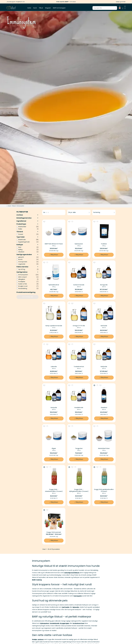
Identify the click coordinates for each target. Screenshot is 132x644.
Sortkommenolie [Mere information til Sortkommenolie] (79, 285)
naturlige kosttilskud (72, 573)
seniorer (41, 639)
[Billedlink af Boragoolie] (104, 272)
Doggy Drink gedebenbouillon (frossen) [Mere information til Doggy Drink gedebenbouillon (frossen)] (104, 490)
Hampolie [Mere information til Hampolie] (54, 408)
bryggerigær (65, 623)
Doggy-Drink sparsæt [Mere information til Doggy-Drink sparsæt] (54, 532)
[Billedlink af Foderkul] (104, 231)
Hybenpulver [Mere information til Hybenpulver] (79, 244)
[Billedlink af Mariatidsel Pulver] (104, 436)
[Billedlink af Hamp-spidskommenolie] (54, 313)
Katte (29, 8)
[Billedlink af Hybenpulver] (79, 231)
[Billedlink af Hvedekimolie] (79, 395)
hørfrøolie (66, 607)
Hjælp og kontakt (121, 2)
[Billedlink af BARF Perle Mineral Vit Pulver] (54, 231)
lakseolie (76, 607)
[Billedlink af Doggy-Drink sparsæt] (54, 520)
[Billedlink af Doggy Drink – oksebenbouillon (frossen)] (54, 477)
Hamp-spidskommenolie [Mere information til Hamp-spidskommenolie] (54, 326)
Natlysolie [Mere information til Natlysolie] (104, 367)
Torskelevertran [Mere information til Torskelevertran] (79, 367)
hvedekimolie (55, 623)
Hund (35, 8)
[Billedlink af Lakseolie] (54, 354)
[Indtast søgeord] (105, 8)
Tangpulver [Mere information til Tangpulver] (79, 448)
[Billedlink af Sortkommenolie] (79, 272)
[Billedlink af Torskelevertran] (79, 354)
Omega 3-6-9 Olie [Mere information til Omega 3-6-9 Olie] (79, 326)
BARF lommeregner (59, 8)
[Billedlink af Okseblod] (104, 395)
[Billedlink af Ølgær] (54, 436)
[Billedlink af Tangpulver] (79, 436)
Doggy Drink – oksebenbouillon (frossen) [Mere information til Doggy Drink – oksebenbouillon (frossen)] (54, 490)
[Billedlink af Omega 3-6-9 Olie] (79, 313)
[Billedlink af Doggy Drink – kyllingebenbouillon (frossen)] (79, 477)
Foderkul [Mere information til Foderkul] (104, 244)
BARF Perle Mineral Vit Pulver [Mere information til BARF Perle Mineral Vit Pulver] (54, 244)
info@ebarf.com (20, 2)
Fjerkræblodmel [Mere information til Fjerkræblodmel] (54, 285)
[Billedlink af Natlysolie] (104, 354)
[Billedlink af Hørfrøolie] (104, 313)
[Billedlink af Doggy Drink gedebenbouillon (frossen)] (104, 477)
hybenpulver (45, 623)
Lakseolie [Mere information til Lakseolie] (54, 367)
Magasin (48, 8)
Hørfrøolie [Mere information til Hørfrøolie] (104, 326)
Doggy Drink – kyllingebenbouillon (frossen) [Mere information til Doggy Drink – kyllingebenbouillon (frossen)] (79, 490)
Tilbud (41, 8)
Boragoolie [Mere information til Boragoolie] (104, 285)
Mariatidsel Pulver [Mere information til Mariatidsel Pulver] (104, 448)
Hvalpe (35, 639)
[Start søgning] (116, 8)
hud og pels (78, 596)
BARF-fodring (37, 580)
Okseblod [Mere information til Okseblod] (104, 408)
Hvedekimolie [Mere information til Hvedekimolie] (79, 408)
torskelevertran (78, 623)
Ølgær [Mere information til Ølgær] (54, 448)
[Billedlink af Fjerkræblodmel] (54, 272)
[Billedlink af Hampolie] (54, 395)
